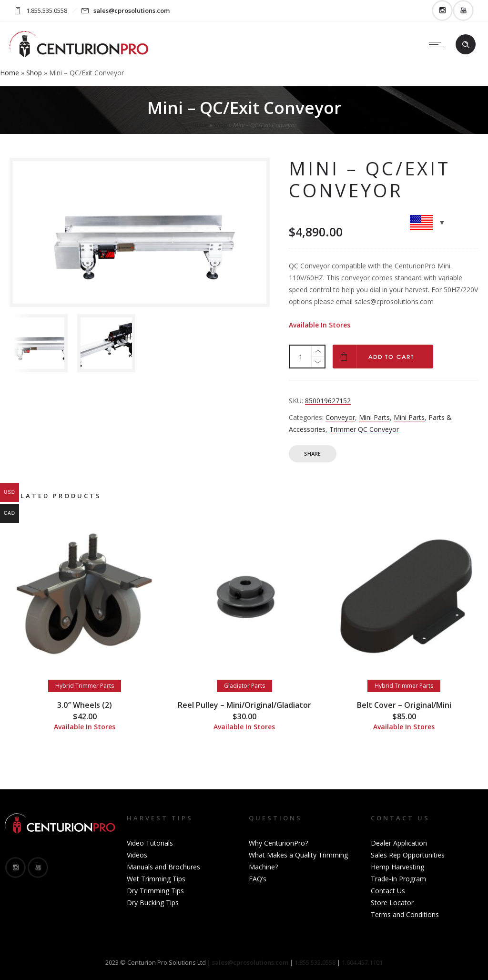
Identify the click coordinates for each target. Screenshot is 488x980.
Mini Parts (374, 417)
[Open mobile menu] (438, 44)
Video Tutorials (150, 843)
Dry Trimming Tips (155, 891)
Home (10, 73)
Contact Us (388, 891)
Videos (137, 855)
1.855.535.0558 (315, 962)
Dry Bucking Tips (153, 903)
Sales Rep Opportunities (408, 855)
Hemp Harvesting (397, 867)
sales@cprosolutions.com (132, 10)
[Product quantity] (301, 357)
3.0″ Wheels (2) (85, 705)
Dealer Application (399, 843)
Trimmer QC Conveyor (364, 429)
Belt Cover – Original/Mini (404, 705)
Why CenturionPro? (278, 843)
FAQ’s (258, 879)
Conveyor (340, 417)
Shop (34, 73)
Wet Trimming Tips (156, 879)
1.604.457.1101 (362, 962)
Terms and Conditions (405, 914)
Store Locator (392, 903)
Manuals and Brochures (163, 867)
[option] (39, 343)
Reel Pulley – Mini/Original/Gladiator (244, 705)
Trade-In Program (398, 879)
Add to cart (391, 357)
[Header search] (466, 45)
